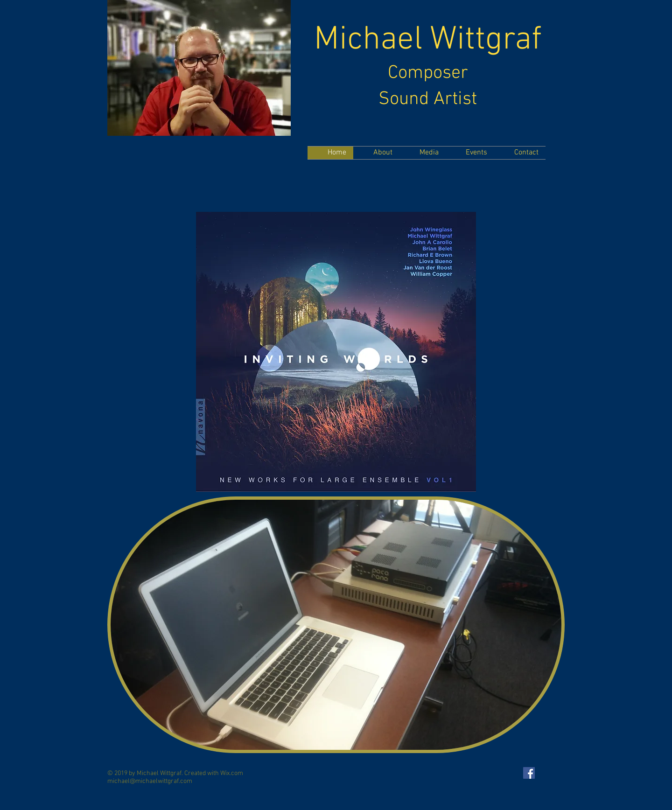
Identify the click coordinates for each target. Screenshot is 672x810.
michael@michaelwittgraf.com (150, 781)
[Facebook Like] (125, 169)
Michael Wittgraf (428, 40)
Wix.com (232, 773)
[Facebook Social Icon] (529, 773)
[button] (336, 625)
